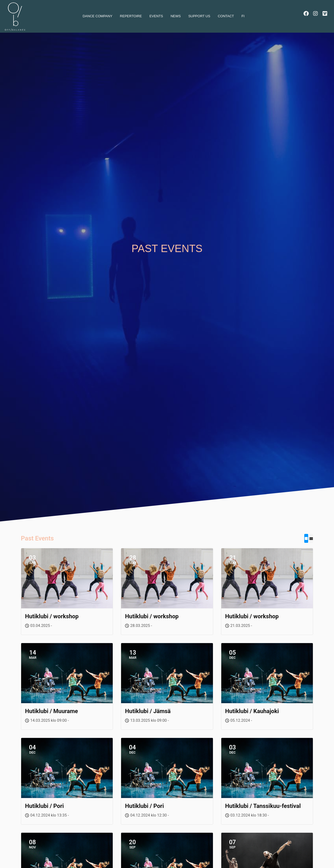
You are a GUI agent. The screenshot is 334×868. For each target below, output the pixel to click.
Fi (243, 16)
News (176, 16)
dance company (98, 16)
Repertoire (131, 16)
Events (156, 16)
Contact (226, 16)
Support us (199, 16)
